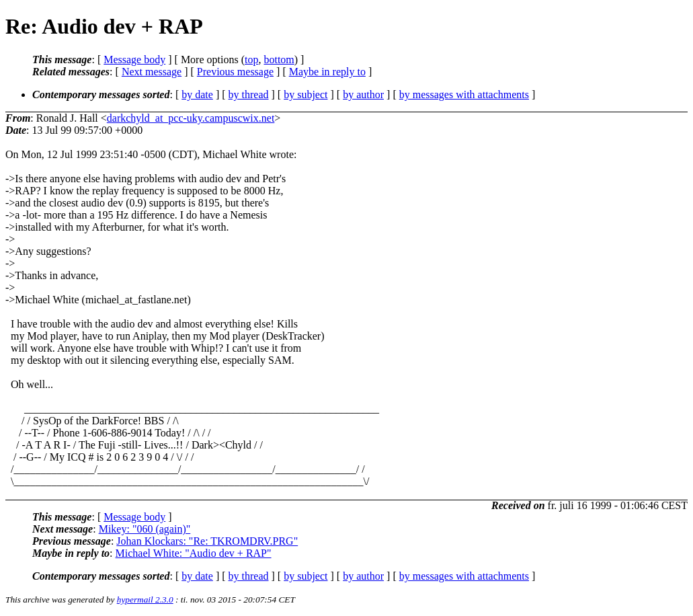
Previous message (235, 72)
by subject (305, 94)
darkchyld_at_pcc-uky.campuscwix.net (191, 118)
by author (363, 94)
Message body (134, 60)
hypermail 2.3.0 (145, 600)
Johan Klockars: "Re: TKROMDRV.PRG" (207, 541)
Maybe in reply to (327, 72)
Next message (152, 72)
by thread (249, 94)
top (251, 60)
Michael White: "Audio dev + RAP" (194, 553)
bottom (279, 60)
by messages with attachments (464, 94)
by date (197, 94)
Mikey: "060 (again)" (145, 529)
